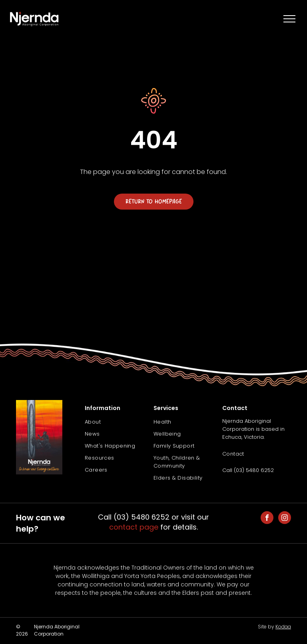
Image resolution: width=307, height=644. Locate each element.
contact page (134, 527)
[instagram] (285, 519)
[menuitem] (119, 422)
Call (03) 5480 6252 (248, 470)
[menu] (289, 19)
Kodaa (283, 627)
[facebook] (267, 519)
